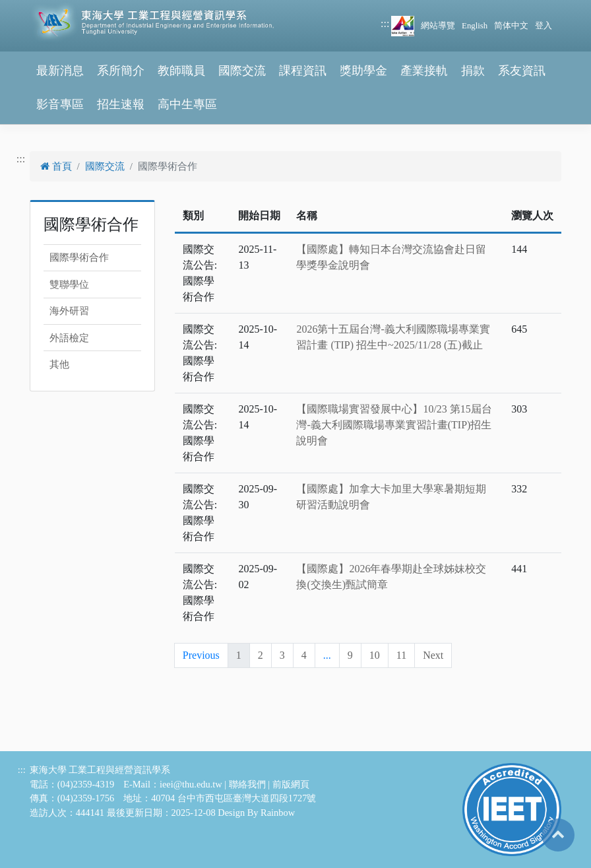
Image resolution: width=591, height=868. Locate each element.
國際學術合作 (79, 257)
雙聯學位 (69, 284)
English (475, 26)
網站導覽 (438, 26)
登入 (544, 26)
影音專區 (60, 104)
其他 (59, 364)
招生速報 (121, 104)
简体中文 (511, 26)
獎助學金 (363, 71)
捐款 (473, 71)
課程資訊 (303, 71)
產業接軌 (424, 71)
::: (385, 23)
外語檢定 (69, 338)
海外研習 (69, 311)
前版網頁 (291, 784)
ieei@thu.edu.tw (191, 784)
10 (375, 655)
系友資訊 (522, 71)
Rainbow (278, 813)
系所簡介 (121, 71)
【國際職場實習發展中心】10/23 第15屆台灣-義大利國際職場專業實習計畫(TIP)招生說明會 (394, 425)
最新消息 (60, 71)
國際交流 (242, 71)
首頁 (56, 166)
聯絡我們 (247, 784)
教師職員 (181, 71)
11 (401, 655)
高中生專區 (187, 104)
